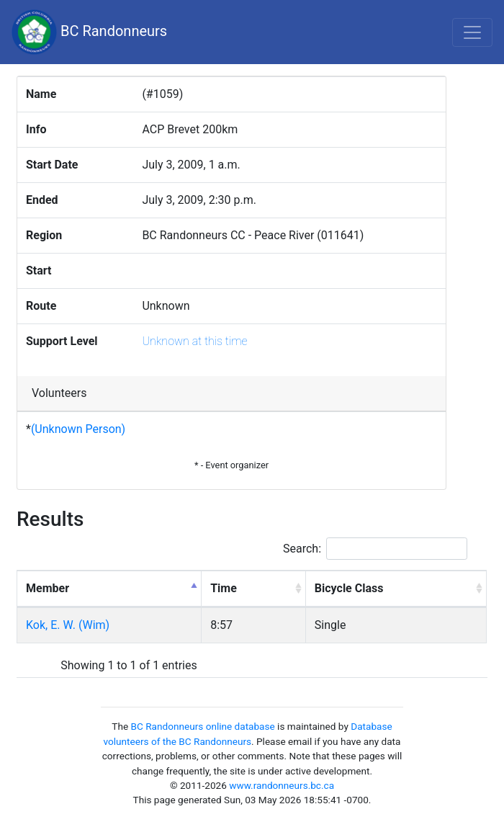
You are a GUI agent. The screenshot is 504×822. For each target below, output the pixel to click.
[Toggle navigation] (472, 32)
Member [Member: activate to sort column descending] (48, 588)
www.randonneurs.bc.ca (282, 785)
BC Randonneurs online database (203, 726)
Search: (375, 549)
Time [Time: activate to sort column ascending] (224, 588)
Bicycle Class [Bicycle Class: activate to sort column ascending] (349, 588)
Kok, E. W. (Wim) (68, 625)
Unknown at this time (194, 341)
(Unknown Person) (78, 429)
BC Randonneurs (89, 32)
